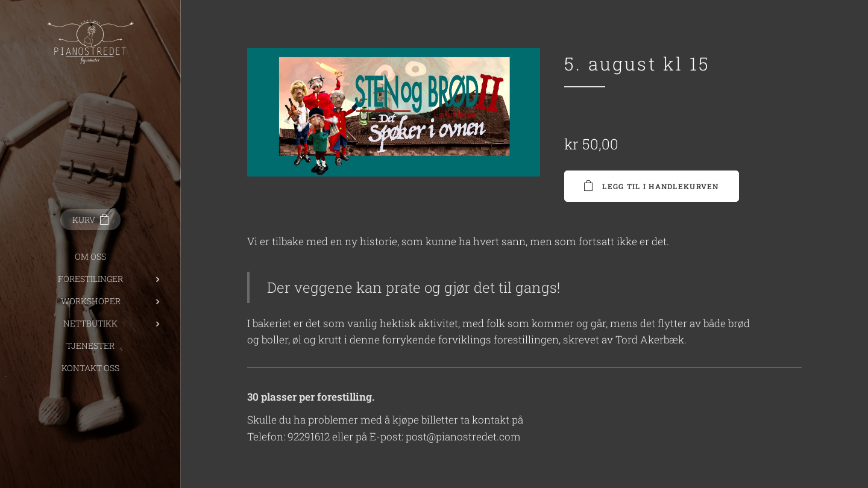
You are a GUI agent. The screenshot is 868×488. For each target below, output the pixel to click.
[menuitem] (90, 256)
